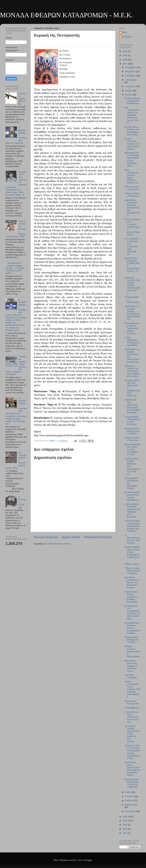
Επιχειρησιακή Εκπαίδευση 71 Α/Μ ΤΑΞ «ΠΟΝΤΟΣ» (131, 783)
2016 (125, 817)
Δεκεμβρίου (131, 67)
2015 (125, 821)
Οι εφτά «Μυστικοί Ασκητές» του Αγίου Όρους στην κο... (132, 144)
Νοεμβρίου (130, 71)
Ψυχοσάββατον (132, 708)
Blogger (88, 860)
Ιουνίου (129, 95)
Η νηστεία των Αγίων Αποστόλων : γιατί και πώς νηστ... (132, 717)
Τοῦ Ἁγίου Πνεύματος (131, 676)
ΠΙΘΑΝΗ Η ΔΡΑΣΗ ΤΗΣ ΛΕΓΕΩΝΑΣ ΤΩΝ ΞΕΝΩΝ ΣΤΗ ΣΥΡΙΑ (132, 371)
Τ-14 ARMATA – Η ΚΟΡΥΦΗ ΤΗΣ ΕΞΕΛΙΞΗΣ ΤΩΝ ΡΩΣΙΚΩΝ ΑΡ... (132, 246)
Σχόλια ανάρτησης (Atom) (58, 544)
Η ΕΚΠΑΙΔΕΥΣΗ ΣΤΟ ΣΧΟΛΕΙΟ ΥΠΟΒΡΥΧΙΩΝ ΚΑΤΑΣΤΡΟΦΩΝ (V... (132, 227)
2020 (125, 51)
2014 (125, 825)
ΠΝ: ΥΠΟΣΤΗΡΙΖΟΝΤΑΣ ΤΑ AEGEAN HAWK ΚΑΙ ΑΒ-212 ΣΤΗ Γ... (132, 115)
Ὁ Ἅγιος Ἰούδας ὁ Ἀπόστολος (132, 439)
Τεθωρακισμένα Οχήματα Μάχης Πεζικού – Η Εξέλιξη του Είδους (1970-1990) (15, 268)
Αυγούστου (131, 86)
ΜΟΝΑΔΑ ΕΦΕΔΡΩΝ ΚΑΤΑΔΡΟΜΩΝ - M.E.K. (66, 15)
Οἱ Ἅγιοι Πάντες (132, 564)
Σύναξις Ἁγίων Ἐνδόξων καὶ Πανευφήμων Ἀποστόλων (132, 131)
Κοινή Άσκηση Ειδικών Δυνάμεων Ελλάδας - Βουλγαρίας (131, 597)
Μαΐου (128, 792)
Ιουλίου (129, 91)
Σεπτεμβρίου (131, 80)
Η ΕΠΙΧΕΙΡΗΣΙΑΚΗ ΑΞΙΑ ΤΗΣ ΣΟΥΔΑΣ (132, 539)
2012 (125, 833)
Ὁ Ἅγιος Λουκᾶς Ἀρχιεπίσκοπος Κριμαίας (132, 571)
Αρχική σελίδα (71, 537)
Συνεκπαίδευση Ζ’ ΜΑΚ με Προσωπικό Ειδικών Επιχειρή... (132, 328)
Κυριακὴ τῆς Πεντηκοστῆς (132, 702)
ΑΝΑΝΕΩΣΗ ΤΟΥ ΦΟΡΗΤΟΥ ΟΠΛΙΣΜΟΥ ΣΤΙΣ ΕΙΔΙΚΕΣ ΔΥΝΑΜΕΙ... (132, 406)
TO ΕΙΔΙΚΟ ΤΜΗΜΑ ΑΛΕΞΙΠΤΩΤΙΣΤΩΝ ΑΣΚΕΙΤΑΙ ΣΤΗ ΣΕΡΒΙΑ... (132, 734)
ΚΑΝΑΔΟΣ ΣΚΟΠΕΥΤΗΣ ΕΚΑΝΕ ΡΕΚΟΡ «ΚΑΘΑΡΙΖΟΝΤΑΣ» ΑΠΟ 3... (133, 285)
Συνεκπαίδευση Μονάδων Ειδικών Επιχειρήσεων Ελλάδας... (132, 628)
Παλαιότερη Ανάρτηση (98, 537)
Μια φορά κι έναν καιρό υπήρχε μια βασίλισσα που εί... (131, 666)
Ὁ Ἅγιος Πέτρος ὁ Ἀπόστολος (132, 188)
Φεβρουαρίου (131, 805)
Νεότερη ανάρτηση (46, 537)
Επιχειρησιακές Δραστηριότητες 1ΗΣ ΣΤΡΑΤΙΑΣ (132, 421)
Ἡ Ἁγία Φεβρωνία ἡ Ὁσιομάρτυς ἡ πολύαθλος (132, 341)
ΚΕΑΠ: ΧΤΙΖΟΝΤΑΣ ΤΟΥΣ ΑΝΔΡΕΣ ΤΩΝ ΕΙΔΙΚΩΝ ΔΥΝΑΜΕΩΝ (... (132, 689)
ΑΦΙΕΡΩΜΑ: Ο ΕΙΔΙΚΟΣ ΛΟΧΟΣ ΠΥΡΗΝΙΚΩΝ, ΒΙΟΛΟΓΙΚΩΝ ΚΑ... (132, 313)
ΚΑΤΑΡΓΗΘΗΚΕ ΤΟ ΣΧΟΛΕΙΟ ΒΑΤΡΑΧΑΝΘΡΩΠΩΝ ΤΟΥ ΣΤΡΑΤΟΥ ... (132, 526)
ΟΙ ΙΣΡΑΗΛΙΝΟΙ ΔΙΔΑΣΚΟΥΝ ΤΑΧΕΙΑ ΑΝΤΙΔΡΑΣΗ (132, 496)
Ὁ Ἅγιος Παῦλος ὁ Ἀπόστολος (132, 195)
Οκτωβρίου (131, 76)
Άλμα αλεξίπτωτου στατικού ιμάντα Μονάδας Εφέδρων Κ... (132, 176)
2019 (125, 55)
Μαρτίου (129, 800)
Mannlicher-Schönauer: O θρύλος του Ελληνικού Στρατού (132, 583)
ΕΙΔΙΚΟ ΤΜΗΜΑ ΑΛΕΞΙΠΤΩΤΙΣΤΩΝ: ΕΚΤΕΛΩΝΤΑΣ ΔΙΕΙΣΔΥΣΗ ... (132, 553)
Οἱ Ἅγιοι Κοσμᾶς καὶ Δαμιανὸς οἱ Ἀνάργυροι (132, 101)
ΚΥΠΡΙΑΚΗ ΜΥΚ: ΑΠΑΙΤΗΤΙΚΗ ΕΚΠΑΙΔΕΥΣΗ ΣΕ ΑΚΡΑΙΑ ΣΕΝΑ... (133, 769)
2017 (125, 64)
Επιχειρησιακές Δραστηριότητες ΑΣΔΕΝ (132, 431)
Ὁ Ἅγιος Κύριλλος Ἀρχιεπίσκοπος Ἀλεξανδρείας (132, 652)
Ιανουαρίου (131, 811)
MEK (125, 32)
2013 (125, 829)
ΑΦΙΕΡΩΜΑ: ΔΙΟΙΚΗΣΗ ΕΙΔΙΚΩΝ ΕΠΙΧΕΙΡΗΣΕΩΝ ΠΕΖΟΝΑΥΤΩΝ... (132, 208)
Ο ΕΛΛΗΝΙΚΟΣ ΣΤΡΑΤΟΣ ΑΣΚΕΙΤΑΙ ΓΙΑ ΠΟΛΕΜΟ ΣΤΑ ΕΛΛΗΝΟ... (132, 511)
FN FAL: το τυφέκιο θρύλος (22, 97)
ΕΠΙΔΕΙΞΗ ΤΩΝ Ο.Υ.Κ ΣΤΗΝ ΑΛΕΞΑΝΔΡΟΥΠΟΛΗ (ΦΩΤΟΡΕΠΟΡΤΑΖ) (132, 752)
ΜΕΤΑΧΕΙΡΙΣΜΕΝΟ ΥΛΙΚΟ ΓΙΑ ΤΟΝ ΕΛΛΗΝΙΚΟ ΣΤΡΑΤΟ (132, 450)
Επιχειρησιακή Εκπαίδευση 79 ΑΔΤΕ (131, 640)
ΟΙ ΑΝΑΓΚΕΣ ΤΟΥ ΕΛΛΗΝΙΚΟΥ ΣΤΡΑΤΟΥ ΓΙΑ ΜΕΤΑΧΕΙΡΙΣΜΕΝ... (132, 612)
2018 (125, 60)
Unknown (127, 37)
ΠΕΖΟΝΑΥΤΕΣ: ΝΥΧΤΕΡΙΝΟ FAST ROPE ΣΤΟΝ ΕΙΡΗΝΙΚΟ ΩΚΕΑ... (132, 159)
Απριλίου (130, 796)
